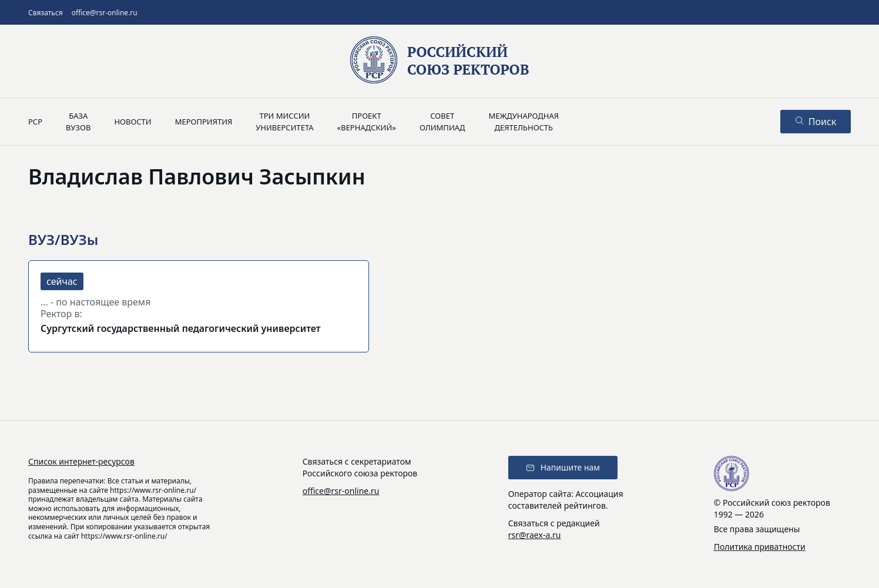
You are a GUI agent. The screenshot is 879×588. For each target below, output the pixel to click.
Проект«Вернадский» (367, 122)
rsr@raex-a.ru (535, 535)
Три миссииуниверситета (284, 122)
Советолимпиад (442, 122)
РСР (35, 122)
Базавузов (78, 122)
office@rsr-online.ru (105, 13)
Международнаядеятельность (524, 122)
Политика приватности (760, 547)
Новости (132, 122)
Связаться (46, 13)
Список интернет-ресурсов (81, 461)
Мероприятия (204, 122)
